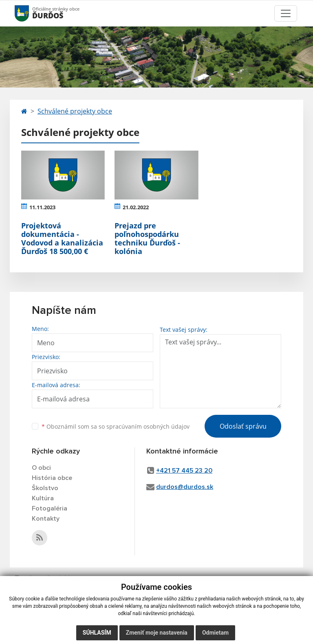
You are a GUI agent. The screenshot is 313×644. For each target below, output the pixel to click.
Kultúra (43, 498)
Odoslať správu (243, 426)
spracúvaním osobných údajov (148, 426)
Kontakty (46, 519)
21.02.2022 (136, 207)
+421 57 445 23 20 (184, 471)
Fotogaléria (50, 508)
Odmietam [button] (215, 633)
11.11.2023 (42, 207)
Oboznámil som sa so (116, 426)
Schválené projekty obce (75, 111)
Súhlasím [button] (97, 633)
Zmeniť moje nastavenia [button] (157, 633)
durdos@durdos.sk (185, 487)
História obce (52, 478)
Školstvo (45, 488)
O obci (41, 468)
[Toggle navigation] (286, 13)
